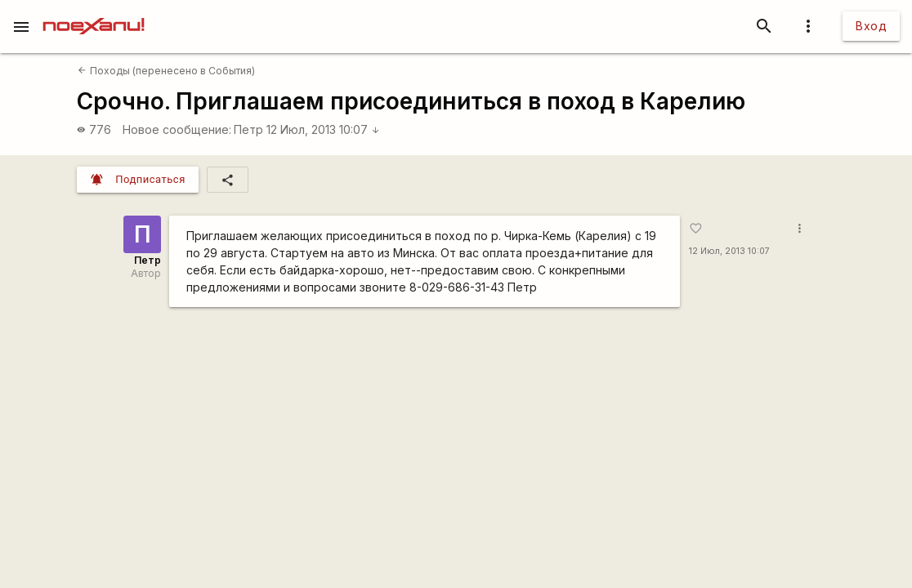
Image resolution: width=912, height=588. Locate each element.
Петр (248, 129)
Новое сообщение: (177, 129)
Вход (871, 26)
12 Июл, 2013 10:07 (323, 129)
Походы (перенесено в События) (166, 71)
